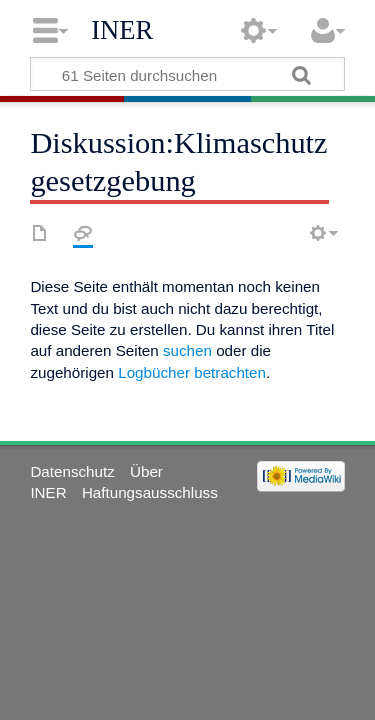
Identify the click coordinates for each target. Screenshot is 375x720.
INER (122, 30)
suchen (187, 350)
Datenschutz (72, 471)
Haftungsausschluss (150, 492)
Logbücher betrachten (192, 372)
